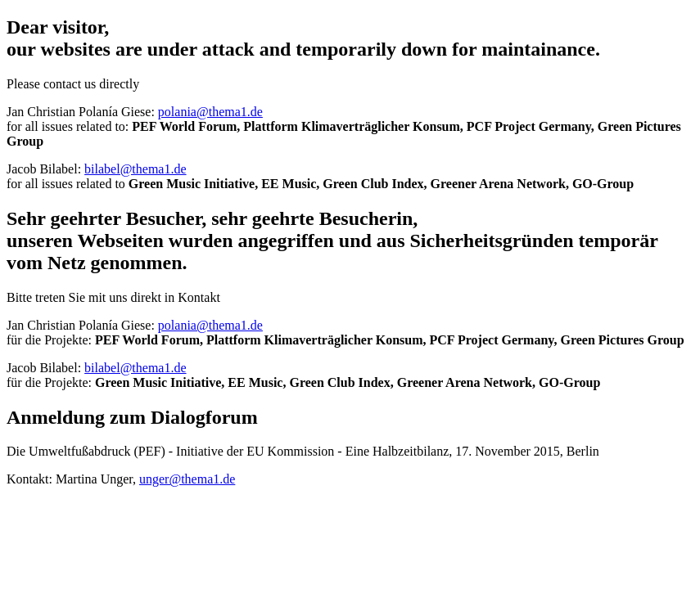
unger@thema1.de (187, 479)
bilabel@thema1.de (135, 169)
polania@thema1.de (210, 112)
